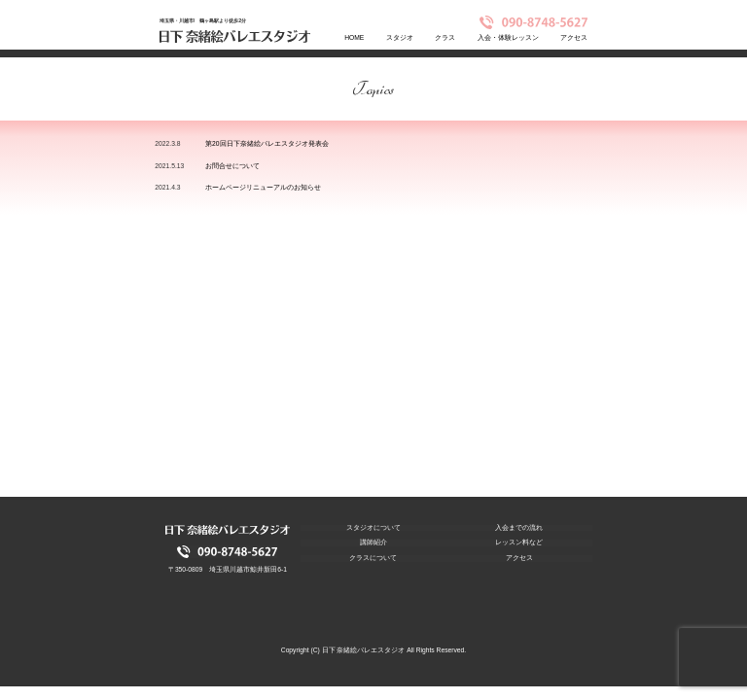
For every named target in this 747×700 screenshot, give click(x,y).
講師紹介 (373, 542)
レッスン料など (519, 542)
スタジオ (400, 37)
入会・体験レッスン (508, 37)
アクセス (574, 37)
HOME (354, 37)
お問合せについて (232, 166)
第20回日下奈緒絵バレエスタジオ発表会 (267, 143)
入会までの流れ (519, 528)
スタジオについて (373, 528)
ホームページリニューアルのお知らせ (263, 187)
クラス (445, 37)
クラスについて (373, 558)
